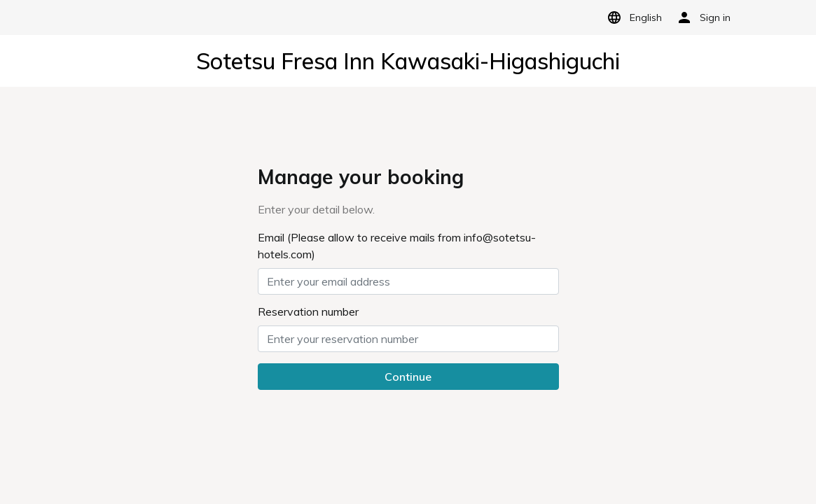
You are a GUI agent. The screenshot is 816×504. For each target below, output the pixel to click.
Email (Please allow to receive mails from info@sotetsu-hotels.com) (397, 246)
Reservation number (308, 311)
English (632, 17)
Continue (408, 377)
